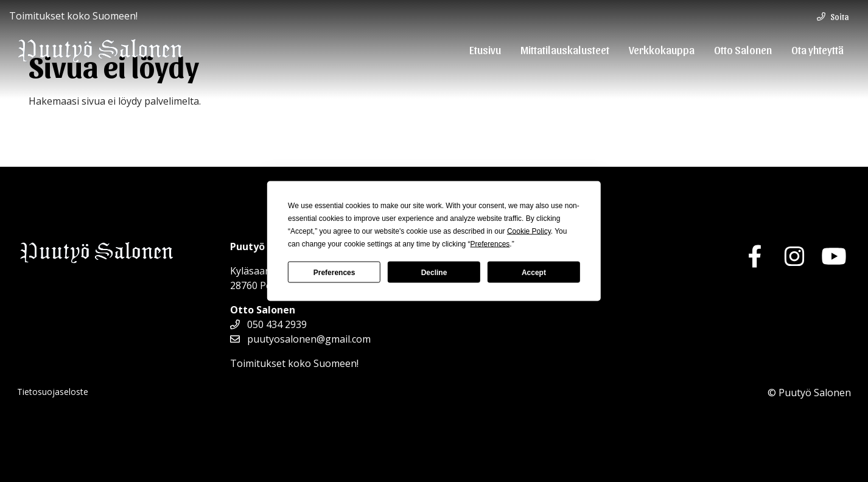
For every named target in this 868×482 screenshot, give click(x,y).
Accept (534, 272)
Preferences (334, 272)
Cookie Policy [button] (529, 231)
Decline (434, 272)
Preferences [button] (490, 244)
